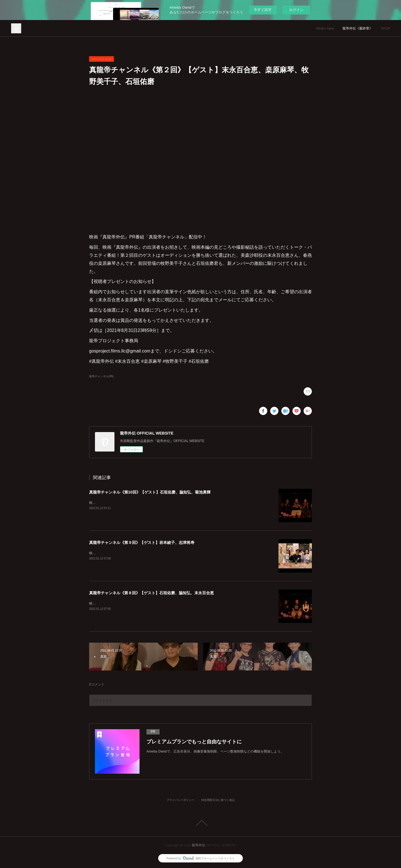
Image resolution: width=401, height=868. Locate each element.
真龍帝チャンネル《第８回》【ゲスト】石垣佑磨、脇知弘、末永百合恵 (151, 593)
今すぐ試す (263, 10)
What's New (325, 28)
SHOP (385, 28)
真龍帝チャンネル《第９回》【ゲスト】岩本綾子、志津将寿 (142, 542)
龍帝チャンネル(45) (101, 376)
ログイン (296, 10)
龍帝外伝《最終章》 (358, 28)
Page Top (200, 823)
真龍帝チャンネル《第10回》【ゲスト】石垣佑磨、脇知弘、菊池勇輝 (150, 492)
